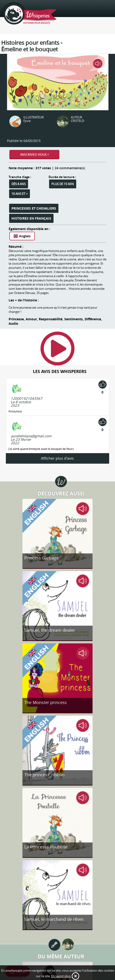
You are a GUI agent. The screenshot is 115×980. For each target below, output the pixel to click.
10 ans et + (20, 194)
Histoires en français (31, 218)
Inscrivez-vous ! (34, 154)
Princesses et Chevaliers (34, 208)
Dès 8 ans (19, 184)
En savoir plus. (61, 976)
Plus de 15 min (63, 184)
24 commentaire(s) (70, 168)
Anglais (22, 236)
